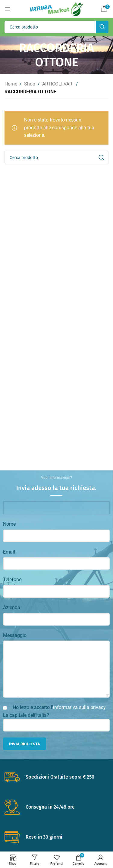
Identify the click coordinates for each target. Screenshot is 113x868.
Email (9, 552)
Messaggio (15, 635)
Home (11, 84)
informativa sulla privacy (79, 707)
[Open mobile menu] (8, 9)
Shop (30, 84)
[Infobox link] (56, 777)
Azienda (12, 607)
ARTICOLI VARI (58, 84)
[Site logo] (56, 9)
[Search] (56, 27)
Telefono (12, 580)
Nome (9, 524)
